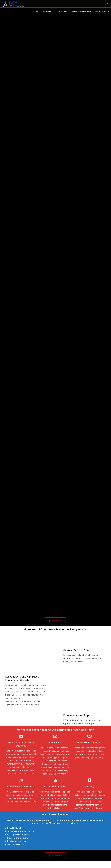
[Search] (107, 4)
